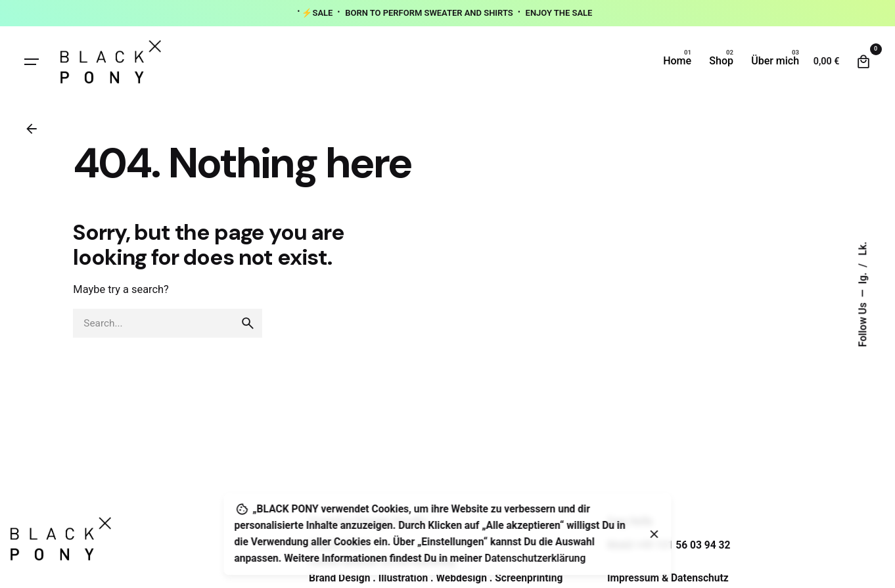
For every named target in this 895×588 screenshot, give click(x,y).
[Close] (654, 534)
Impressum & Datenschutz (668, 578)
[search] (248, 323)
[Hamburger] (32, 62)
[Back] (32, 129)
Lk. (863, 248)
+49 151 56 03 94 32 (683, 545)
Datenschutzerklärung (536, 558)
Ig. (863, 277)
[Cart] (863, 62)
